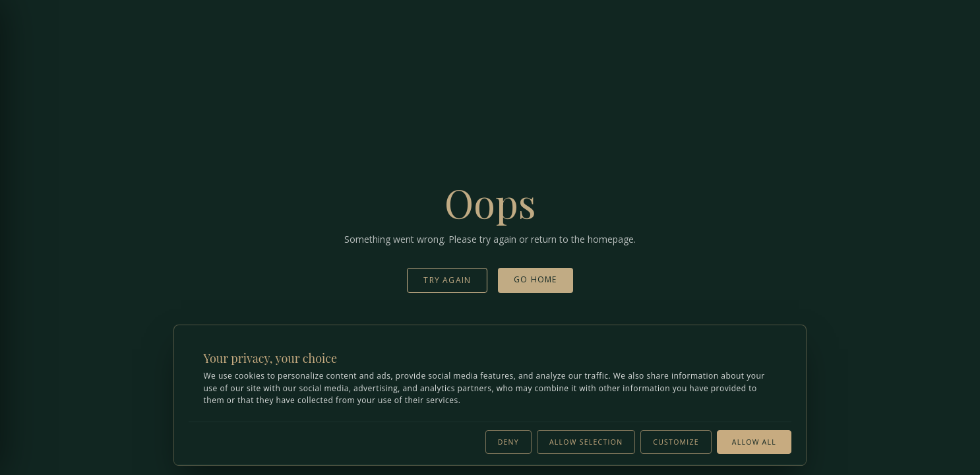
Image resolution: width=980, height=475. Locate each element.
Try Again (447, 280)
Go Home (535, 279)
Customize (676, 441)
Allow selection (586, 441)
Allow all (754, 441)
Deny (508, 441)
